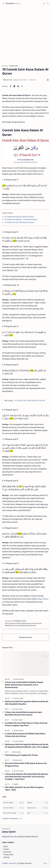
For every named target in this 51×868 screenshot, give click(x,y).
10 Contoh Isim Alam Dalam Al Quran (30, 400)
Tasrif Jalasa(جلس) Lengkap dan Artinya (21, 755)
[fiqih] (37, 813)
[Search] (48, 3)
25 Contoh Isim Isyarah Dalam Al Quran (19, 217)
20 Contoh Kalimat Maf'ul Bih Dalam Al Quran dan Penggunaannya (26, 764)
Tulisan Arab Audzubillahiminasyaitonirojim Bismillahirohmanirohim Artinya (24, 713)
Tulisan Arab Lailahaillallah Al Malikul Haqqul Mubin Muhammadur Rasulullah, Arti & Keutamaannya (24, 685)
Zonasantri (10, 3)
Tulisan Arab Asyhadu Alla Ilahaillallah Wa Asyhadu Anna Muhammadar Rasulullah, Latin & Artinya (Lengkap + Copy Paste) (26, 777)
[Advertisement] (25, 35)
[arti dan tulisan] (19, 679)
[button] (44, 3)
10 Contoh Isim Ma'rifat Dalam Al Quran (19, 222)
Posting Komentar (25, 637)
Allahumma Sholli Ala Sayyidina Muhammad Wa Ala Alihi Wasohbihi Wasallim (27, 703)
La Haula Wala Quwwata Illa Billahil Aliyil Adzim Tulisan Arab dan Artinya (25, 735)
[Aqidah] (16, 784)
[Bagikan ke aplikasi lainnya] (22, 86)
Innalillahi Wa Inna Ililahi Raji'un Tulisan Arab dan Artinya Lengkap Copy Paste (26, 724)
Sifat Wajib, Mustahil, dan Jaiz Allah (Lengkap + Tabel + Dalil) (25, 788)
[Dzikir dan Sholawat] (14, 813)
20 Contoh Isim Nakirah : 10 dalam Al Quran (21, 219)
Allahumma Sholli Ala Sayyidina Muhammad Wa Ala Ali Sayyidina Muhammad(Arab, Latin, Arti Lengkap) (27, 746)
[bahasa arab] (17, 752)
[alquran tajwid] (14, 803)
